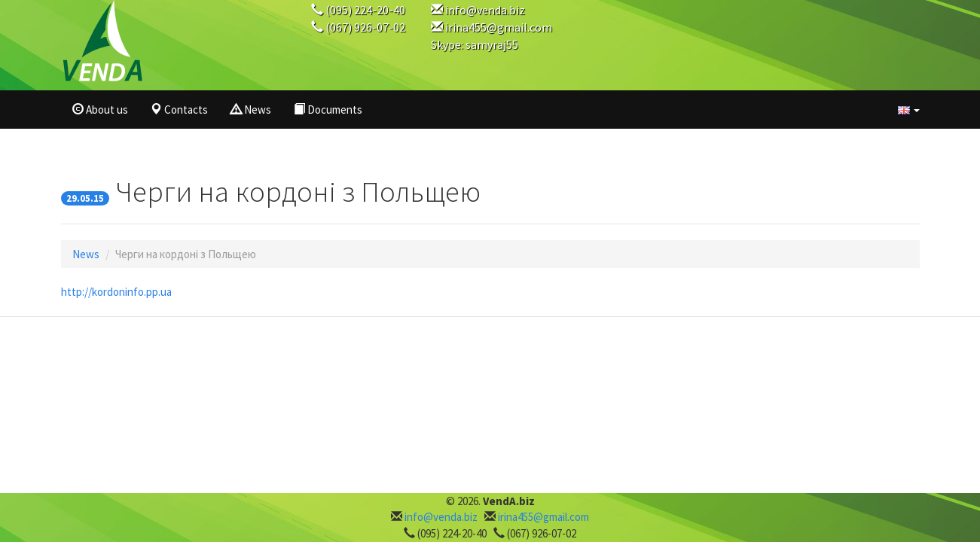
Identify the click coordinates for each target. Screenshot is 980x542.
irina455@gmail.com (499, 27)
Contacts (179, 110)
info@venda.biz (485, 10)
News (251, 110)
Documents (328, 110)
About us (100, 110)
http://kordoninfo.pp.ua (116, 292)
